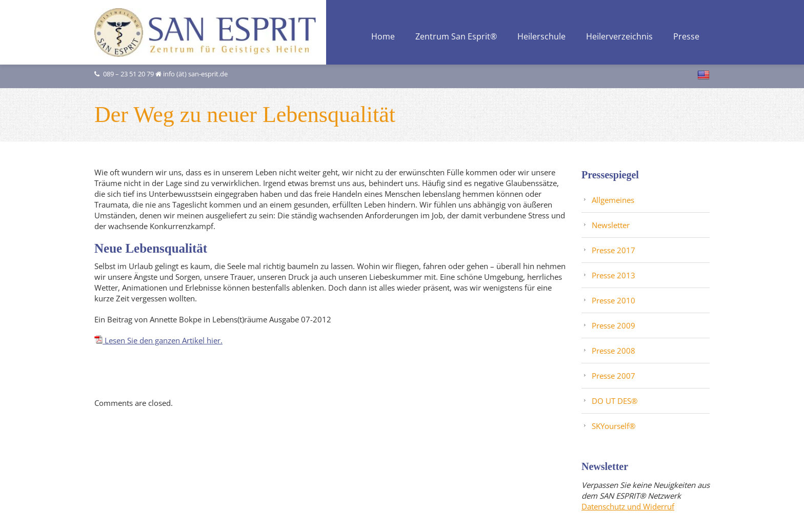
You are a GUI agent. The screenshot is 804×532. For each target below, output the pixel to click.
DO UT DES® (615, 400)
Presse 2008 (614, 350)
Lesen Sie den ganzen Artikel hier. (158, 340)
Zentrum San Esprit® (456, 37)
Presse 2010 (614, 300)
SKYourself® (614, 425)
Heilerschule (541, 37)
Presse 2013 (614, 275)
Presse (686, 37)
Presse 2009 (614, 325)
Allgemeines (613, 199)
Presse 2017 (614, 250)
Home (383, 37)
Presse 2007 (614, 375)
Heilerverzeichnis (619, 37)
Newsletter (611, 224)
